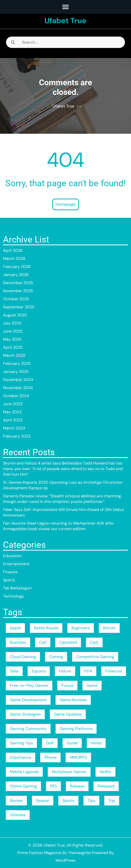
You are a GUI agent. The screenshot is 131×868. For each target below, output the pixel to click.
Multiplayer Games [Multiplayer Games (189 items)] (69, 772)
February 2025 (17, 363)
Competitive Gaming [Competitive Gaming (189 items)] (95, 657)
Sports (9, 580)
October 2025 (16, 299)
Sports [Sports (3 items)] (68, 801)
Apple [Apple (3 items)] (15, 628)
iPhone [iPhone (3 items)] (50, 757)
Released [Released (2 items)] (106, 786)
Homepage (66, 204)
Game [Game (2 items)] (92, 685)
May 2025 (12, 339)
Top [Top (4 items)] (112, 801)
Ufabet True (65, 21)
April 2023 (13, 420)
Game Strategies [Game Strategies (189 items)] (25, 714)
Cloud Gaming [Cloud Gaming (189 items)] (23, 657)
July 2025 (12, 323)
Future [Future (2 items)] (67, 685)
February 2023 (17, 436)
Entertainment (16, 564)
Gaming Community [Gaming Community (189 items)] (28, 729)
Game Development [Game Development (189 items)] (28, 700)
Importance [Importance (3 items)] (20, 757)
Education (12, 556)
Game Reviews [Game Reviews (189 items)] (73, 700)
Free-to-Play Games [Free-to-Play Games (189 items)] (29, 685)
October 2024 (16, 396)
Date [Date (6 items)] (14, 671)
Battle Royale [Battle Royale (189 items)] (46, 628)
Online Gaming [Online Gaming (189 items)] (23, 786)
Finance (10, 572)
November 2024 (18, 388)
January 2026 (16, 275)
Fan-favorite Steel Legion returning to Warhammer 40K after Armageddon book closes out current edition (58, 526)
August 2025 (15, 315)
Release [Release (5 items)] (77, 786)
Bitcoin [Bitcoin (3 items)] (109, 628)
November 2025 (18, 291)
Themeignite (80, 853)
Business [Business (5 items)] (18, 642)
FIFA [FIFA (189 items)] (88, 671)
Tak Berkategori (17, 588)
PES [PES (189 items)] (53, 786)
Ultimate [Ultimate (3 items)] (18, 815)
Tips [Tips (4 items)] (91, 801)
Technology (14, 596)
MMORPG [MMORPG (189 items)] (78, 757)
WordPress (65, 860)
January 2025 (16, 372)
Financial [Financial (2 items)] (114, 671)
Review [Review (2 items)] (16, 801)
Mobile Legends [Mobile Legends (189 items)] (24, 772)
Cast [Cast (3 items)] (94, 642)
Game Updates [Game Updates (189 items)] (68, 714)
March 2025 (14, 355)
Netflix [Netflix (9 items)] (105, 772)
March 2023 (14, 428)
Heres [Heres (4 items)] (96, 743)
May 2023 (12, 412)
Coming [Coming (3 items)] (56, 657)
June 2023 (13, 404)
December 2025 (18, 283)
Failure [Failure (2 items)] (65, 671)
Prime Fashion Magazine (39, 853)
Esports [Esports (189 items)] (39, 671)
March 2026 (14, 259)
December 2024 (18, 380)
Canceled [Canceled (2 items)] (68, 642)
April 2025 (13, 347)
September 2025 (19, 307)
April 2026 (13, 250)
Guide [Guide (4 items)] (72, 743)
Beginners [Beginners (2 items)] (81, 628)
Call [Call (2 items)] (43, 642)
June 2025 (13, 331)
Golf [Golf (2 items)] (50, 743)
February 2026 (17, 267)
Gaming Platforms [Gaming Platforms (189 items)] (76, 729)
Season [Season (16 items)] (43, 801)
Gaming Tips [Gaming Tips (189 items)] (21, 743)
